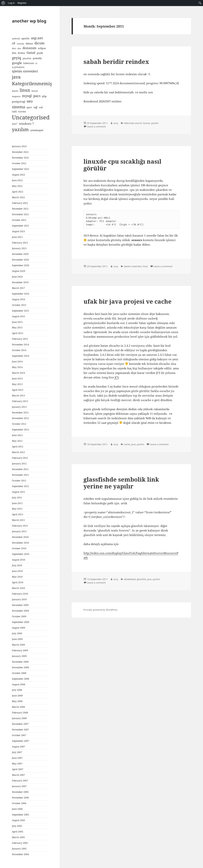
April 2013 (18, 390)
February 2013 (20, 401)
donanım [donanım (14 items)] (29, 48)
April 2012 (18, 447)
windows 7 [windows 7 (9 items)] (26, 124)
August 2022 (19, 175)
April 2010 (18, 582)
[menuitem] (3, 3)
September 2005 (21, 815)
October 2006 (19, 803)
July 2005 (17, 826)
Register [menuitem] (22, 3)
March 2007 (18, 775)
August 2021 (19, 231)
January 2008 (19, 718)
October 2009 (19, 616)
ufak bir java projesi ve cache (128, 301)
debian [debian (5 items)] (29, 43)
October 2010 (19, 548)
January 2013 (19, 407)
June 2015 (17, 322)
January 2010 (19, 599)
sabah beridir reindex (116, 62)
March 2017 (18, 288)
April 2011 (18, 514)
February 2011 (20, 526)
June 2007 (17, 758)
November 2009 (20, 611)
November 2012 (20, 418)
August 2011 (19, 492)
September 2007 (21, 741)
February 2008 (20, 713)
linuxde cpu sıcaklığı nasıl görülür (122, 165)
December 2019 (20, 282)
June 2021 (17, 237)
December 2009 (20, 605)
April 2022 (18, 192)
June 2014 (17, 362)
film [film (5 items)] (14, 53)
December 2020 (20, 254)
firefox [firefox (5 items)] (21, 53)
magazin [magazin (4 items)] (16, 96)
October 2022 (19, 163)
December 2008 (20, 662)
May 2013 (17, 384)
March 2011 (18, 520)
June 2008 (17, 696)
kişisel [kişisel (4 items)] (15, 91)
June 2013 (17, 379)
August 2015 (19, 316)
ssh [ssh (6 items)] (41, 107)
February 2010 (20, 594)
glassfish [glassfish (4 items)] (27, 58)
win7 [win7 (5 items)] (15, 124)
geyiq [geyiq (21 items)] (17, 58)
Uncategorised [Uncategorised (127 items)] (31, 117)
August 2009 (19, 628)
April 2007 (18, 769)
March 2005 (18, 837)
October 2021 (19, 220)
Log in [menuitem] (11, 3)
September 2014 (21, 356)
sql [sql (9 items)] (36, 107)
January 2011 (19, 531)
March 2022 (18, 197)
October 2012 (19, 424)
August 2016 (19, 299)
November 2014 (20, 345)
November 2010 (20, 543)
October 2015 (19, 305)
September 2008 (21, 679)
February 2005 (20, 843)
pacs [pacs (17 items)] (37, 96)
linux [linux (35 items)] (25, 90)
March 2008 (18, 707)
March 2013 (18, 396)
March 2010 (18, 588)
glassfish (141, 579)
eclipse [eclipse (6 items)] (42, 48)
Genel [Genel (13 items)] (31, 53)
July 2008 (17, 690)
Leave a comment (96, 126)
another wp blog (29, 21)
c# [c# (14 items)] (14, 43)
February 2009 (20, 650)
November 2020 (20, 260)
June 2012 (17, 435)
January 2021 (19, 248)
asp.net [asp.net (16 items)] (37, 38)
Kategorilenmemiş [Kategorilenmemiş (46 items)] (32, 84)
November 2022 (20, 158)
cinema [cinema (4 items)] (20, 44)
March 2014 (18, 373)
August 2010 (19, 560)
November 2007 (20, 730)
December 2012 (20, 413)
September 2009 (21, 622)
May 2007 (17, 764)
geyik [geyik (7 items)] (40, 53)
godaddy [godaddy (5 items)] (37, 58)
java (133, 444)
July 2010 (17, 565)
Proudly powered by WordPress (100, 610)
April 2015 (18, 333)
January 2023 (19, 146)
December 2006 (20, 792)
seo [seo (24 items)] (30, 101)
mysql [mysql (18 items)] (27, 96)
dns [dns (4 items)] (19, 48)
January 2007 (19, 786)
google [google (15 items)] (17, 63)
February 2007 (20, 781)
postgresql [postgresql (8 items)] (19, 102)
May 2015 (17, 328)
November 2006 (20, 798)
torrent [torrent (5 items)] (22, 111)
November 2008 (20, 667)
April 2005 (18, 832)
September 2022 (21, 169)
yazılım (155, 123)
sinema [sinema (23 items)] (18, 107)
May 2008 (17, 701)
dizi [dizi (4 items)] (14, 48)
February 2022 (20, 203)
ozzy (116, 123)
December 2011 (20, 469)
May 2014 (17, 367)
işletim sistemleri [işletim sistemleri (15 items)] (25, 71)
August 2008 (19, 684)
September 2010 (21, 554)
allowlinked (130, 579)
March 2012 (18, 452)
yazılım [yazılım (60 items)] (20, 129)
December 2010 (20, 537)
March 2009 (18, 645)
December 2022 (20, 152)
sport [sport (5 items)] (29, 107)
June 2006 (17, 809)
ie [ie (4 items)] (36, 63)
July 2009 (17, 633)
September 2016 (21, 294)
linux (145, 266)
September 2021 (21, 226)
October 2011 (19, 481)
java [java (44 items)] (16, 77)
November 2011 (20, 475)
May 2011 (17, 509)
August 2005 (19, 820)
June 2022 (17, 180)
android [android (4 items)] (16, 39)
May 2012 (17, 441)
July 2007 (17, 752)
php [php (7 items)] (44, 96)
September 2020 (21, 265)
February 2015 (20, 339)
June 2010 (17, 571)
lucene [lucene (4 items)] (35, 91)
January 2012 (19, 464)
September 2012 (21, 430)
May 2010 (17, 577)
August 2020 (19, 271)
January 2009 (19, 656)
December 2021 (20, 209)
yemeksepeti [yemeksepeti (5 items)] (37, 130)
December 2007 (20, 724)
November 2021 (20, 214)
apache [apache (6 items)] (25, 38)
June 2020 (17, 277)
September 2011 (21, 486)
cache (127, 444)
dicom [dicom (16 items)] (39, 43)
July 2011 (17, 498)
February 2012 (20, 458)
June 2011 (17, 503)
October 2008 (19, 673)
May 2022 (17, 186)
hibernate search (133, 123)
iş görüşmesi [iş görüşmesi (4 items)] (18, 67)
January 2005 (19, 849)
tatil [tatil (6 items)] (14, 111)
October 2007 (19, 735)
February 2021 (20, 243)
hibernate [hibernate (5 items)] (29, 63)
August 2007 (19, 747)
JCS (117, 377)
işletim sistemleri (133, 266)
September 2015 (21, 311)
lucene (146, 123)
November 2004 (20, 854)
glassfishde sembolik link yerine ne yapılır (121, 483)
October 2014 (19, 350)
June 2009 (17, 639)
